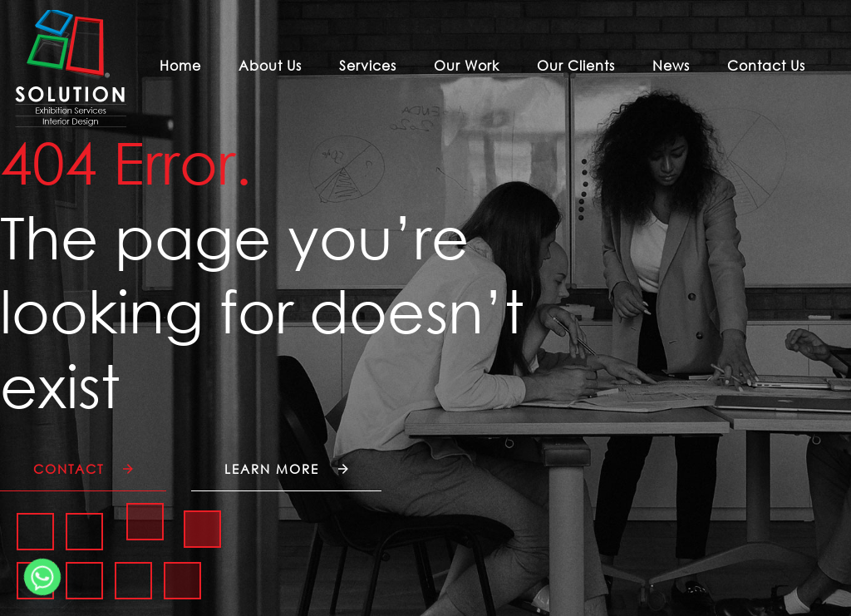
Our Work (467, 66)
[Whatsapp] (42, 577)
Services (368, 66)
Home (180, 66)
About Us (270, 66)
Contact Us (766, 66)
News (671, 66)
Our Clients (576, 66)
